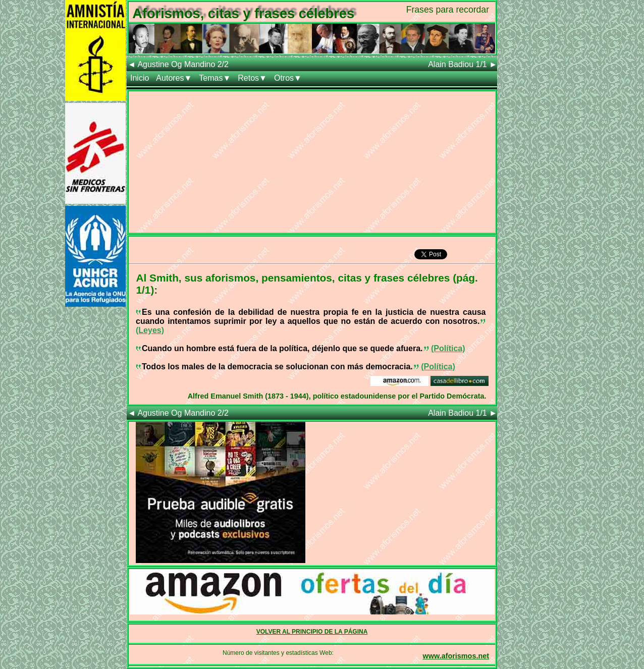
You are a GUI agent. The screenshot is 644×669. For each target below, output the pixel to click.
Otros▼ (288, 78)
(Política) (448, 348)
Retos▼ (252, 78)
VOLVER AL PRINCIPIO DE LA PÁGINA (312, 632)
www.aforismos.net (456, 656)
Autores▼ (174, 78)
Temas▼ (215, 78)
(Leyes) (150, 330)
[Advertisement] (312, 162)
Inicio (140, 78)
